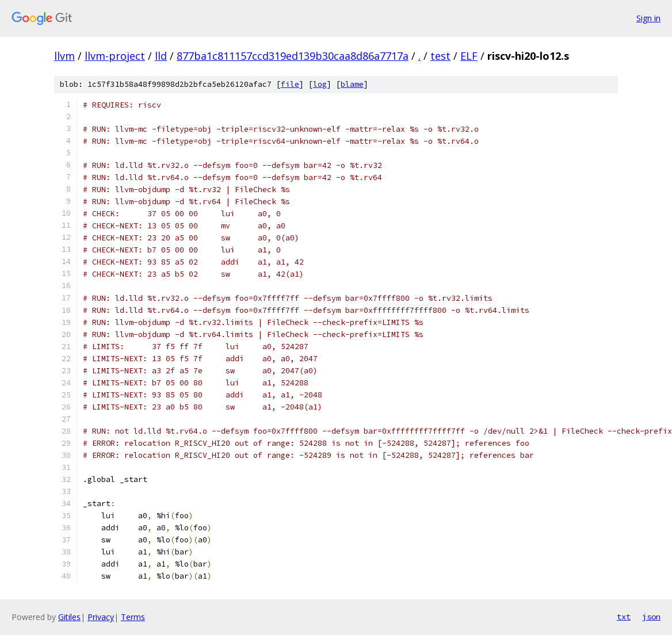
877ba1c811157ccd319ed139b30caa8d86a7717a (293, 56)
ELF (469, 56)
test (440, 56)
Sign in (648, 18)
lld (161, 56)
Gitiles (69, 617)
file (290, 84)
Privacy (101, 617)
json (651, 617)
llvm (64, 56)
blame (352, 84)
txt (624, 617)
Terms (133, 617)
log (320, 84)
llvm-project (115, 56)
